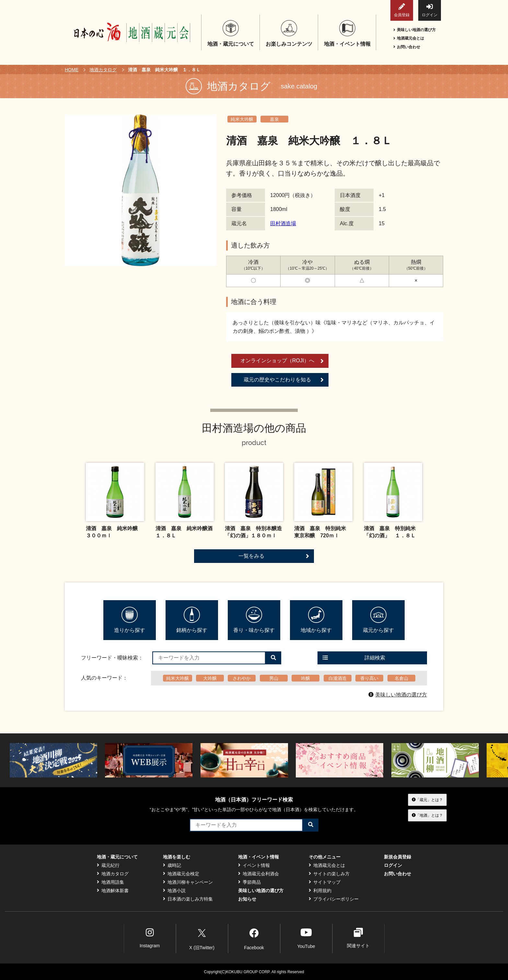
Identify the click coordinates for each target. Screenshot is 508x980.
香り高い (369, 678)
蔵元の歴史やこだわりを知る (284, 380)
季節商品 (249, 882)
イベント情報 (254, 865)
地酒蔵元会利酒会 (259, 874)
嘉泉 (274, 119)
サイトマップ (325, 882)
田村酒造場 (283, 223)
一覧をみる (274, 556)
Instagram (150, 938)
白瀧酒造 (338, 678)
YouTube (306, 938)
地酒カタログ (103, 70)
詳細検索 (354, 658)
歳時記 (172, 865)
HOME (72, 70)
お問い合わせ (407, 47)
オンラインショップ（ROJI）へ (282, 361)
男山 (274, 678)
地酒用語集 (110, 882)
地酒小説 (174, 891)
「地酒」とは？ (427, 815)
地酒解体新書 (113, 891)
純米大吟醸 (242, 119)
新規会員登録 (398, 857)
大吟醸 (210, 678)
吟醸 (306, 678)
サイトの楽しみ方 (329, 874)
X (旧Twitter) (202, 938)
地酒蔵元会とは (409, 38)
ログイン (430, 10)
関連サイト (358, 938)
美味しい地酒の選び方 (415, 30)
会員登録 (402, 10)
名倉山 (401, 678)
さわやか (242, 678)
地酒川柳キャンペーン (188, 882)
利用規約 (320, 891)
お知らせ (247, 899)
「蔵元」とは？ (427, 799)
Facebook (254, 938)
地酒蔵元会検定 (181, 874)
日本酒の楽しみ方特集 (188, 899)
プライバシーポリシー (334, 899)
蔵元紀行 (108, 865)
